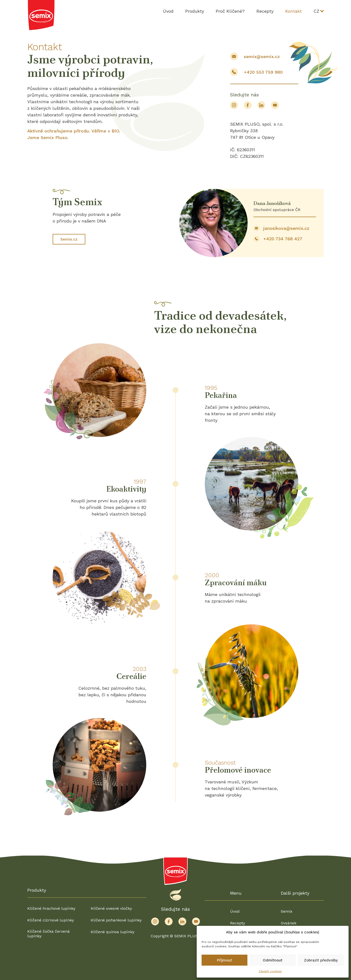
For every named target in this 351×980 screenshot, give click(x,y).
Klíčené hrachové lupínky (51, 908)
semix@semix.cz (262, 56)
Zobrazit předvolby (321, 960)
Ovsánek (289, 923)
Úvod (168, 11)
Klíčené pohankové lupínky (116, 920)
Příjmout (224, 960)
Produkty (195, 11)
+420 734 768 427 (283, 239)
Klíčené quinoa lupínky (112, 932)
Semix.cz (69, 239)
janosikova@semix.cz (286, 228)
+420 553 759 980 (263, 72)
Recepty (265, 11)
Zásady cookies (270, 971)
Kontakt (293, 11)
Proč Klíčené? (230, 11)
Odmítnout (273, 960)
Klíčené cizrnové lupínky (51, 920)
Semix (287, 911)
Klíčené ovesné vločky (111, 908)
